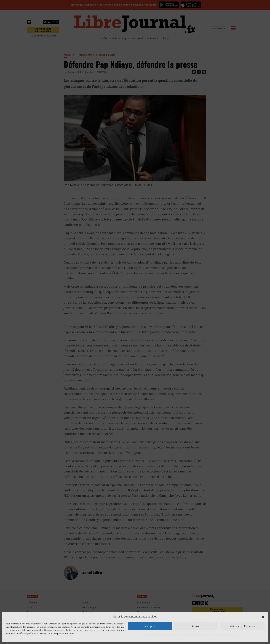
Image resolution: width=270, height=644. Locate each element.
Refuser (196, 626)
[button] (263, 617)
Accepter (150, 626)
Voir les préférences (242, 626)
